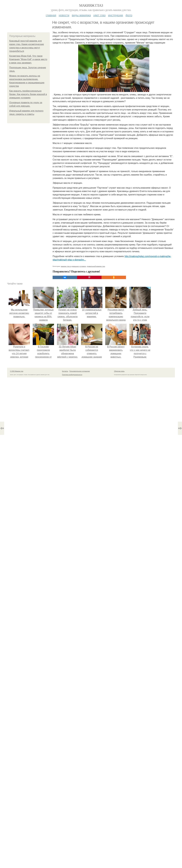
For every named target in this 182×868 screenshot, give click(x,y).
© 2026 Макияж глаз (17, 371)
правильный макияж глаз (96, 266)
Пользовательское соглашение (80, 371)
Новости (64, 15)
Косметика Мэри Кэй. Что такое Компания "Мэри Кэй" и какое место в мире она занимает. (28, 59)
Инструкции (116, 15)
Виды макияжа (81, 15)
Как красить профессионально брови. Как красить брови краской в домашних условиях (28, 94)
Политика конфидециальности (72, 375)
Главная (51, 15)
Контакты (65, 371)
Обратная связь (119, 371)
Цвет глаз (100, 15)
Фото (129, 15)
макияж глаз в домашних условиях (73, 266)
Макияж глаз (91, 5)
